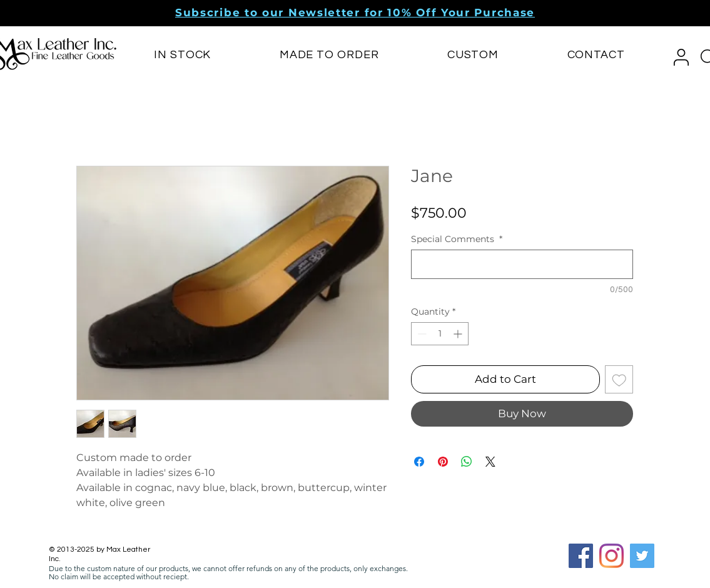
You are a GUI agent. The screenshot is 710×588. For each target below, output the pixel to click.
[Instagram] (611, 556)
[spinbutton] (440, 334)
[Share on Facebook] (419, 462)
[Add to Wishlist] (619, 380)
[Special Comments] (522, 264)
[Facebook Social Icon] (581, 556)
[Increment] (459, 334)
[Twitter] (642, 556)
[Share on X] (490, 462)
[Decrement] (421, 334)
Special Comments (457, 239)
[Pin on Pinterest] (443, 462)
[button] (355, 13)
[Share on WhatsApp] (467, 462)
